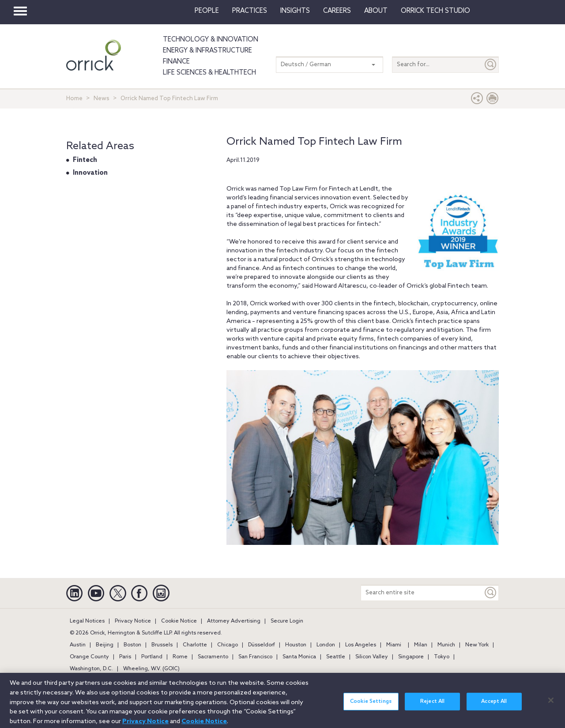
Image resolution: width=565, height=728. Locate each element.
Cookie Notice (179, 621)
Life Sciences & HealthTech (209, 73)
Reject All (432, 705)
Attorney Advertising (234, 621)
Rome (180, 657)
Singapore (411, 657)
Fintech (85, 160)
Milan (421, 645)
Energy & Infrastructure (207, 51)
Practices (250, 11)
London (326, 645)
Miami (394, 645)
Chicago (228, 645)
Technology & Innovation (211, 40)
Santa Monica (299, 657)
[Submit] (491, 65)
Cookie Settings (371, 705)
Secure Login (287, 621)
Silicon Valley (372, 657)
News (102, 99)
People (207, 11)
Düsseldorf (262, 645)
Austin (78, 645)
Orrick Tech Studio (435, 11)
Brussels (162, 645)
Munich (446, 645)
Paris (125, 657)
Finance (176, 62)
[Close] (551, 703)
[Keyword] (491, 593)
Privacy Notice (133, 621)
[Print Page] (493, 100)
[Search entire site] (422, 593)
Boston (132, 645)
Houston (296, 645)
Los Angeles (361, 645)
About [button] (376, 11)
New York (477, 645)
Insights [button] (295, 11)
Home (74, 99)
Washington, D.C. (91, 669)
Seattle (336, 657)
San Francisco (255, 657)
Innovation (90, 173)
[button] (477, 100)
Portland (152, 657)
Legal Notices (87, 621)
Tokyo (442, 657)
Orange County (89, 657)
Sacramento (213, 657)
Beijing (105, 645)
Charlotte (195, 645)
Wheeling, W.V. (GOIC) (151, 669)
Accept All (494, 705)
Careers (337, 11)
